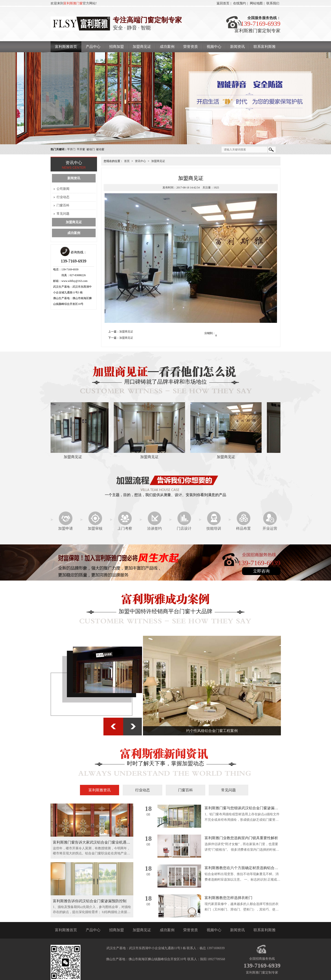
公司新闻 (63, 189)
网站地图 (256, 3)
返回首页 (223, 3)
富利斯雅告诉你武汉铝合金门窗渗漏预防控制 (90, 901)
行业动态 (63, 197)
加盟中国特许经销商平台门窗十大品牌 (165, 611)
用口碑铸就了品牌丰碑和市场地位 (165, 382)
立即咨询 (261, 571)
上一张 (114, 727)
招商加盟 (117, 47)
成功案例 (167, 47)
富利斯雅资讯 (100, 790)
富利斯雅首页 (66, 47)
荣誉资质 (191, 47)
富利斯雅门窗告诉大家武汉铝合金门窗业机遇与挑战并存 (99, 842)
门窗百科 (63, 205)
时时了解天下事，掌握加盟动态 (165, 763)
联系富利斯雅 (265, 47)
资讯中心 (140, 161)
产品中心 (93, 47)
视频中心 (214, 47)
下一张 (133, 727)
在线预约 (240, 3)
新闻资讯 (237, 47)
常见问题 (63, 214)
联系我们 (273, 3)
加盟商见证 (142, 47)
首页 (127, 161)
